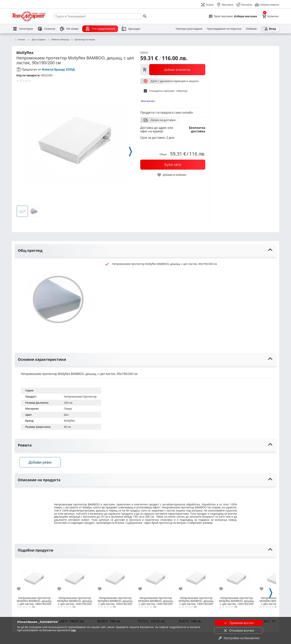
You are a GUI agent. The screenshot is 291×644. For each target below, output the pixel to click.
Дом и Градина (37, 40)
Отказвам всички (239, 630)
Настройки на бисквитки (238, 638)
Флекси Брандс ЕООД (58, 69)
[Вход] (270, 29)
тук (73, 630)
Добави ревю (41, 463)
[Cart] (270, 16)
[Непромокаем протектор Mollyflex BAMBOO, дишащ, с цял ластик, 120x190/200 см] (237, 579)
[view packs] (173, 70)
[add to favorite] (21, 590)
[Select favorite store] (233, 16)
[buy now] (173, 165)
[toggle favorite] (172, 175)
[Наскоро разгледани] (189, 29)
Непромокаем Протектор (80, 397)
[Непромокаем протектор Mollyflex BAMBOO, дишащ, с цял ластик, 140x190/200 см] (196, 579)
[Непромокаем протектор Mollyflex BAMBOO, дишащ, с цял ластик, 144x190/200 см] (156, 579)
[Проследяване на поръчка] (224, 29)
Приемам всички (238, 623)
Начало (20, 40)
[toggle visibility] (145, 251)
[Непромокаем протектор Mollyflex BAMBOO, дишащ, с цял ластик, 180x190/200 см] (34, 579)
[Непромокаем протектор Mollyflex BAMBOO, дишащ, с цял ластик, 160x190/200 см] (115, 579)
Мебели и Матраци (59, 40)
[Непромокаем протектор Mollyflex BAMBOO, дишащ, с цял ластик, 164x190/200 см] (75, 579)
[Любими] (251, 29)
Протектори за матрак (83, 40)
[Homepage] (29, 16)
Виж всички (148, 101)
